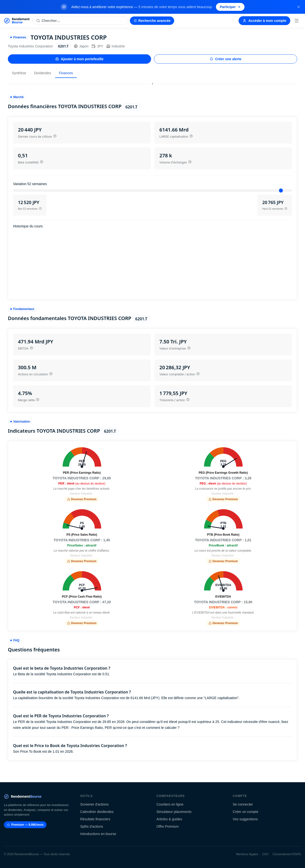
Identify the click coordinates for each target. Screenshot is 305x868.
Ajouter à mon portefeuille (79, 59)
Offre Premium (168, 826)
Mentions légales (247, 854)
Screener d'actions (94, 804)
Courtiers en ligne (170, 804)
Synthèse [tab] (19, 73)
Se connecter (243, 804)
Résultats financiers (95, 819)
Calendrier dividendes (97, 812)
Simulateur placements (174, 812)
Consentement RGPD (287, 854)
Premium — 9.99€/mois (25, 825)
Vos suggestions (245, 819)
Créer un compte (245, 812)
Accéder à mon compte (264, 21)
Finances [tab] (66, 73)
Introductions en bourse (98, 834)
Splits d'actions (92, 826)
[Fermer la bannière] (299, 7)
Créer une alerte (226, 59)
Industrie (116, 46)
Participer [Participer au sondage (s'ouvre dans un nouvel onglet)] (230, 7)
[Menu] (297, 21)
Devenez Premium (82, 499)
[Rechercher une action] (80, 21)
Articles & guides (169, 819)
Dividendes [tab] (42, 73)
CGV (265, 854)
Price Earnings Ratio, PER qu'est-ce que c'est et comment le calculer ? (125, 728)
